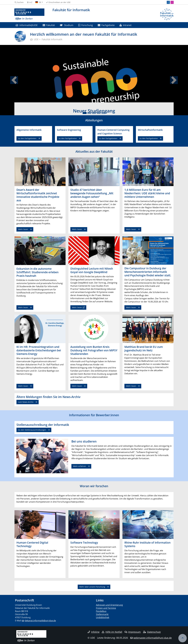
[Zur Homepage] (29, 14)
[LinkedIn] (168, 2)
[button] (14, 80)
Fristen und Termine (106, 608)
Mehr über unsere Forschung (92, 587)
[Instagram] (172, 2)
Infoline (94, 632)
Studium (67, 25)
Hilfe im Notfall (112, 632)
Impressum (133, 632)
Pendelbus (101, 611)
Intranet (126, 25)
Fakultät (49, 25)
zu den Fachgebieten (27, 138)
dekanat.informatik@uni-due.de (40, 621)
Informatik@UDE (27, 25)
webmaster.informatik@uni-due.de (153, 638)
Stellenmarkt (102, 614)
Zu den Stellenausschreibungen (32, 430)
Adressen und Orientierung (109, 605)
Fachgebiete (106, 25)
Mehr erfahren (80, 466)
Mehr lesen (23, 229)
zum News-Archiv (26, 402)
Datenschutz (152, 632)
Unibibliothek (103, 617)
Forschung (86, 25)
